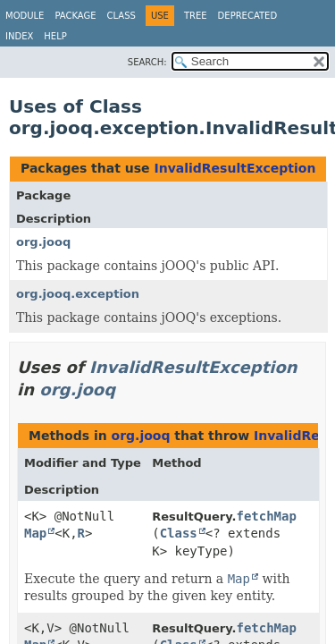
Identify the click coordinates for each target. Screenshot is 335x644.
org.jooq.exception (78, 294)
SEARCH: (147, 62)
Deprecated (248, 16)
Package (75, 16)
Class (121, 16)
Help (55, 36)
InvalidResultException (234, 168)
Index (19, 36)
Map (35, 533)
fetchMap (266, 516)
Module (25, 16)
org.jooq (43, 242)
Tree (196, 16)
